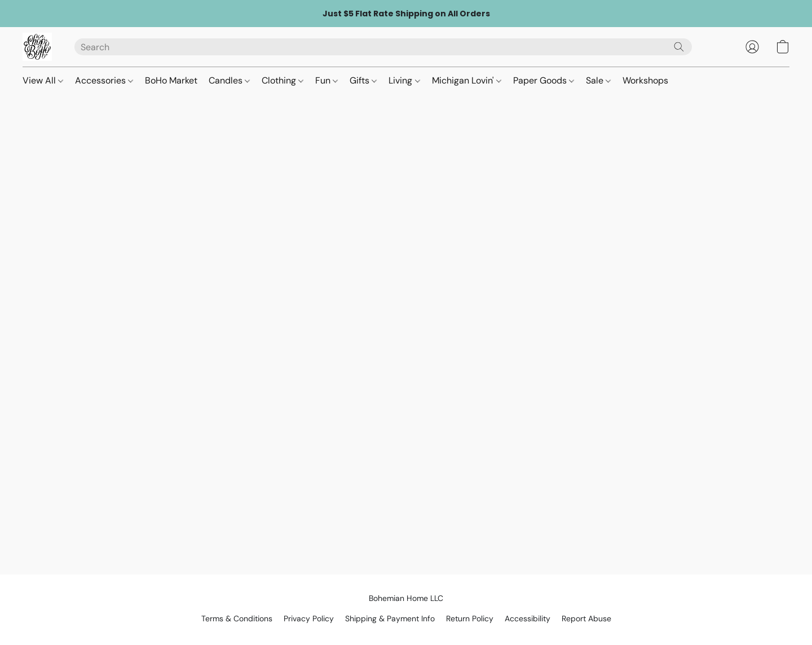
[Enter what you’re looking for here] (383, 47)
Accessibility (528, 618)
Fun (326, 80)
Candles (229, 80)
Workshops (645, 80)
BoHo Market (171, 80)
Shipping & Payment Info (390, 618)
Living (404, 80)
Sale (598, 80)
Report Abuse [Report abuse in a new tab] (586, 618)
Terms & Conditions (237, 618)
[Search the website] (679, 47)
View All (43, 80)
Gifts (363, 80)
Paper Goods (544, 80)
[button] (37, 47)
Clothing (283, 80)
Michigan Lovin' (467, 80)
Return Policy (470, 618)
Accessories (104, 80)
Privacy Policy (309, 618)
